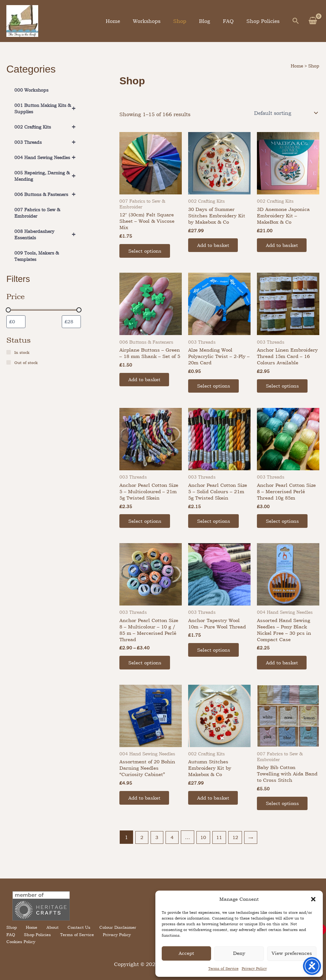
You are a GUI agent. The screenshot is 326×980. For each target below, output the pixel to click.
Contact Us (74, 934)
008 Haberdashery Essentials (48, 234)
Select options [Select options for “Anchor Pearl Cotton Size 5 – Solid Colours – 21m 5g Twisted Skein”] (215, 534)
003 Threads (48, 142)
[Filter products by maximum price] (71, 322)
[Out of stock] (9, 363)
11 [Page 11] (222, 855)
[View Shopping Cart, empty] (313, 21)
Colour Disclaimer (112, 934)
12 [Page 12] (239, 855)
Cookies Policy (134, 941)
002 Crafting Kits (48, 127)
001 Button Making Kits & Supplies (48, 108)
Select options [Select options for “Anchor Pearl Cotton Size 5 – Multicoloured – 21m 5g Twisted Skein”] (146, 534)
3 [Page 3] (158, 855)
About (49, 934)
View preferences (292, 953)
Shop (189, 21)
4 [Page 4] (173, 855)
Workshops (158, 21)
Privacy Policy (254, 969)
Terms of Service (223, 969)
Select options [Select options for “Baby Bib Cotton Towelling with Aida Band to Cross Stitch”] (284, 820)
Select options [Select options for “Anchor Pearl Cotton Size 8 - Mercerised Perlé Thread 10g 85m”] (284, 534)
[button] (313, 899)
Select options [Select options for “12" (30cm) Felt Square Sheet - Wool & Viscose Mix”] (146, 252)
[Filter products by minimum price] (16, 322)
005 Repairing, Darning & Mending (48, 176)
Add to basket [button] (215, 247)
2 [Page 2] (142, 855)
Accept (186, 953)
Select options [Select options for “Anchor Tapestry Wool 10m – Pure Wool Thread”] (215, 664)
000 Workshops (31, 90)
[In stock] (9, 353)
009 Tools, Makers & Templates (37, 256)
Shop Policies (264, 21)
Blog (211, 21)
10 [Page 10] (205, 855)
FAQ (232, 21)
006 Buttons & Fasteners (48, 194)
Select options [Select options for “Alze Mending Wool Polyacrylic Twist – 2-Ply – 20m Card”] (215, 389)
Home (127, 21)
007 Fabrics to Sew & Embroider (37, 213)
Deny (239, 953)
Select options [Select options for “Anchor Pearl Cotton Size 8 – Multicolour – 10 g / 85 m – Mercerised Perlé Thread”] (146, 677)
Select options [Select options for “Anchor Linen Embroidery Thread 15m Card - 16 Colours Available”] (284, 396)
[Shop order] (285, 113)
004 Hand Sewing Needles (48, 157)
